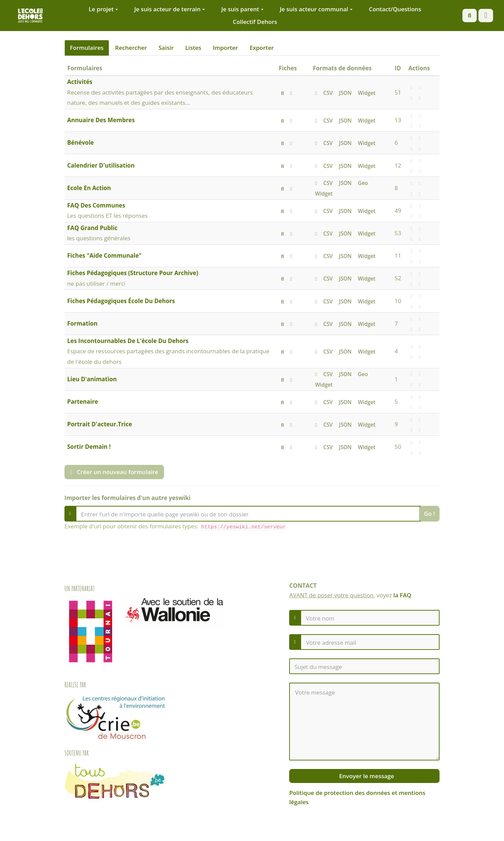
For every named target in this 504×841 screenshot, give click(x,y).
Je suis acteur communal (316, 9)
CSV (328, 93)
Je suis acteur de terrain (170, 9)
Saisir (166, 48)
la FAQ (403, 595)
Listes (193, 48)
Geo (363, 183)
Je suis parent (242, 9)
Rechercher (131, 48)
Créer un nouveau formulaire (114, 472)
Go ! (429, 514)
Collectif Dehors (255, 22)
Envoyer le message (366, 776)
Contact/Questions (395, 9)
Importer (225, 48)
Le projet (103, 9)
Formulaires (87, 48)
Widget (367, 93)
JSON (345, 93)
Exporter (262, 48)
